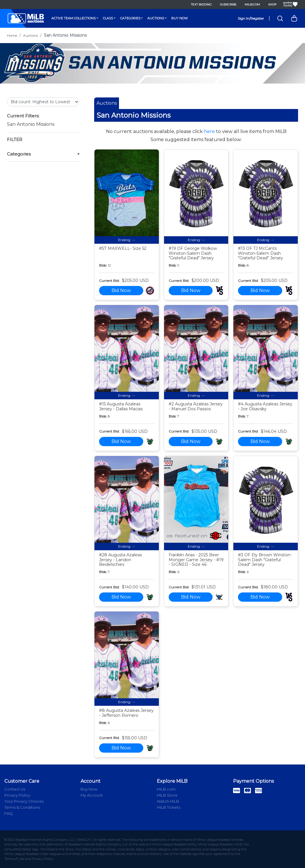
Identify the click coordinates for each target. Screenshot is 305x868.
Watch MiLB (168, 801)
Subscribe (228, 4)
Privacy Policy (17, 795)
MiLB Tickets (169, 807)
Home (12, 35)
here (209, 131)
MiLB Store (167, 795)
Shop (272, 4)
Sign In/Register (251, 18)
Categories (130, 18)
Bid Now (121, 290)
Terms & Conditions (22, 807)
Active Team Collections (74, 18)
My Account (92, 795)
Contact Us (15, 789)
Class (108, 18)
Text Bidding (201, 4)
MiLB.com (252, 4)
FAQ (9, 813)
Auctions (156, 18)
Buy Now (180, 18)
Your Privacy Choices (24, 801)
